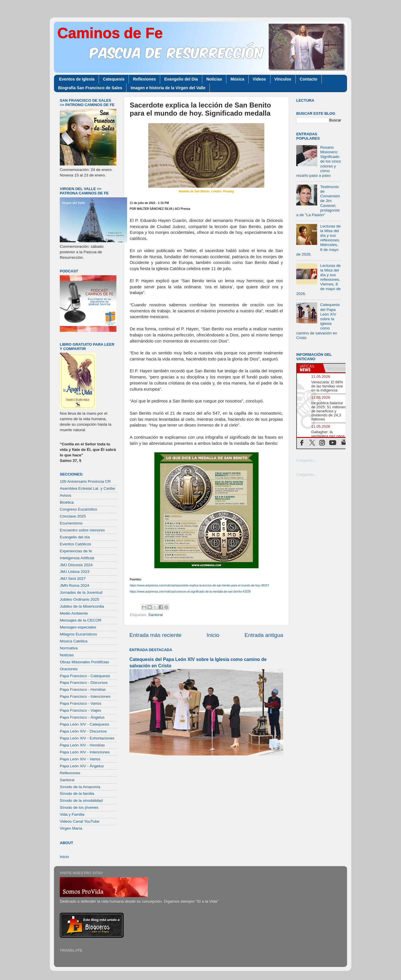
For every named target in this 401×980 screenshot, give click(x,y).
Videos (259, 79)
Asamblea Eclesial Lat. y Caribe (87, 488)
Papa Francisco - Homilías (83, 690)
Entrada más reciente (156, 635)
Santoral (156, 615)
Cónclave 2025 (73, 516)
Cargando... (307, 460)
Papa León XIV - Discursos (83, 731)
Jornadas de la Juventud (81, 592)
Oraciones (69, 669)
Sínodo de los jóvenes (79, 807)
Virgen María (71, 828)
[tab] (310, 368)
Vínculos (283, 79)
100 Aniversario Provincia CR (85, 481)
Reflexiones (144, 79)
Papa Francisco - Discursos (84, 683)
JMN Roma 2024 (74, 585)
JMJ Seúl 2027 (73, 579)
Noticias (214, 79)
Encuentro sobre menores (82, 530)
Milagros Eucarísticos (78, 634)
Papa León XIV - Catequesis (84, 724)
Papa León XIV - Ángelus (82, 766)
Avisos (66, 495)
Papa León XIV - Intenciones (85, 752)
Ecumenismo (71, 523)
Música (237, 79)
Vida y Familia (72, 814)
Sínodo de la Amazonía (80, 787)
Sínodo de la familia (77, 794)
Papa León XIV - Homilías (82, 745)
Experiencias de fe (76, 551)
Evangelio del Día (181, 79)
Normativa (69, 648)
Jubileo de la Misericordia (82, 606)
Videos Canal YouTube (80, 821)
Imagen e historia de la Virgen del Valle (168, 88)
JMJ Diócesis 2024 (76, 565)
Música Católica (74, 641)
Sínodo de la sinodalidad (81, 800)
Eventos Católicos (75, 544)
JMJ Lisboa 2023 (75, 572)
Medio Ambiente (74, 613)
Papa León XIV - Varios (80, 759)
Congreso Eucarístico (78, 509)
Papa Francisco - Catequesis (85, 676)
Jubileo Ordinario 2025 (80, 599)
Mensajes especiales (78, 627)
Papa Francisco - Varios (81, 703)
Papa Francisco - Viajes (80, 710)
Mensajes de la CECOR (81, 620)
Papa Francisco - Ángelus (82, 717)
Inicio (213, 635)
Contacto (309, 79)
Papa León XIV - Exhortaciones (87, 738)
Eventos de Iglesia (77, 79)
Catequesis (114, 79)
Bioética (67, 502)
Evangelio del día (75, 537)
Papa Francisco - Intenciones (85, 696)
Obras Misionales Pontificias (84, 662)
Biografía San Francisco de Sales (90, 88)
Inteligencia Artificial (77, 558)
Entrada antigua (264, 635)
